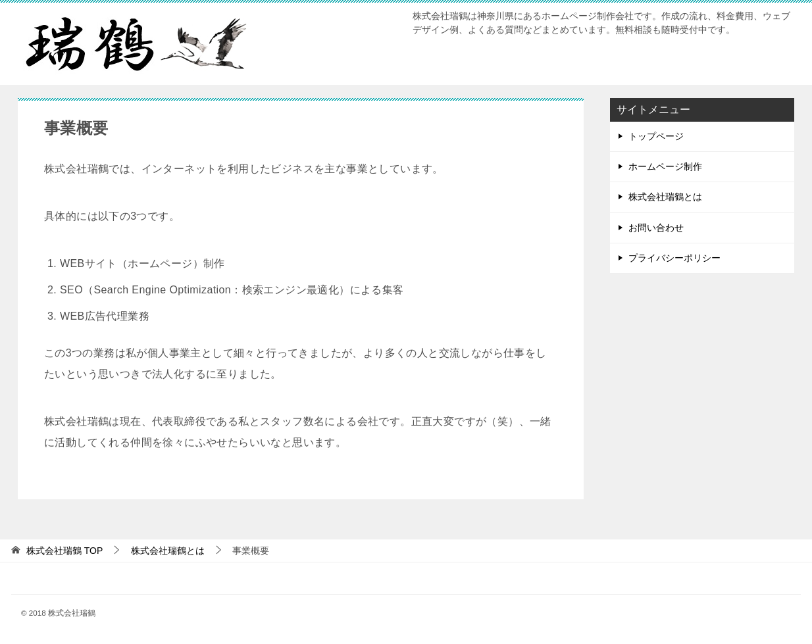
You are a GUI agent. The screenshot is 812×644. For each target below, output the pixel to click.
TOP (64, 551)
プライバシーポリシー (674, 258)
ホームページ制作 (665, 166)
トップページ (656, 136)
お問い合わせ (656, 228)
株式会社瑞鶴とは (665, 197)
